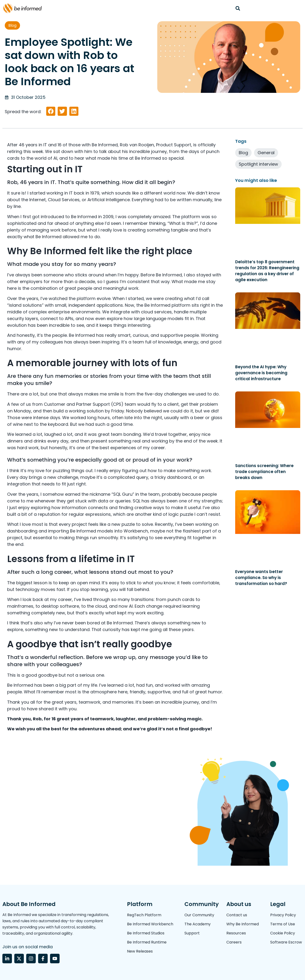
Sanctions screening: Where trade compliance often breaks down (264, 472)
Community (202, 904)
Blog (12, 25)
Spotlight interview (258, 164)
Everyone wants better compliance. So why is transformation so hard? (262, 578)
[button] (238, 8)
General (266, 153)
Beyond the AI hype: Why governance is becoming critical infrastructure (261, 373)
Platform (140, 904)
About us (239, 904)
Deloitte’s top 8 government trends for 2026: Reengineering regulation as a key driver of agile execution (267, 271)
